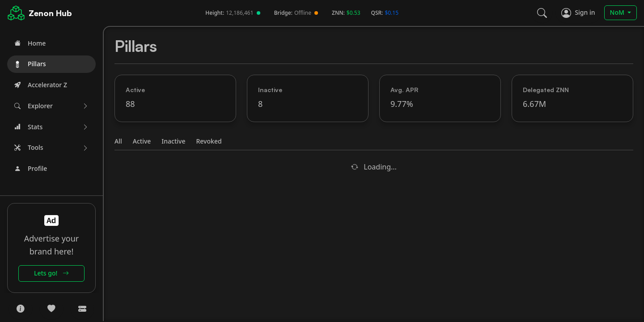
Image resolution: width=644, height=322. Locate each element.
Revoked (209, 141)
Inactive (173, 141)
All (118, 141)
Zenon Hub (50, 13)
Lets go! (51, 273)
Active (142, 141)
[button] (51, 106)
